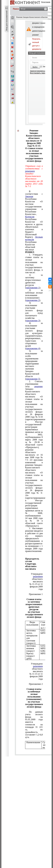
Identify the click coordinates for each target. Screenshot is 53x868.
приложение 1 (33, 288)
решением (38, 576)
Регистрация (46, 2)
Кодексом (30, 217)
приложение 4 (33, 348)
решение (39, 386)
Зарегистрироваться (38, 71)
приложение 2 (33, 300)
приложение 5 (33, 379)
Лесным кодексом (34, 238)
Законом (29, 196)
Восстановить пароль (38, 73)
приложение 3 (33, 321)
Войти (35, 67)
